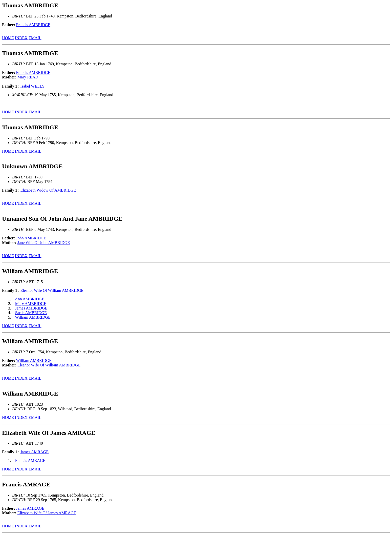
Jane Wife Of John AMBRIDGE (44, 243)
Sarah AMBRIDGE (31, 313)
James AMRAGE (34, 452)
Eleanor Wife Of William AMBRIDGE (52, 290)
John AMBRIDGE (31, 238)
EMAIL (35, 38)
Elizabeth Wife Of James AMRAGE (47, 513)
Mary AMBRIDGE (31, 304)
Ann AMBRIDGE (30, 299)
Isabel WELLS (32, 86)
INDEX (21, 38)
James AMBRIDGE (31, 308)
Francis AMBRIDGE (33, 25)
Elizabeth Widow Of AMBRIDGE (48, 190)
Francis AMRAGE (30, 460)
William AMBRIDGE (33, 317)
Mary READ (28, 77)
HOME (8, 38)
